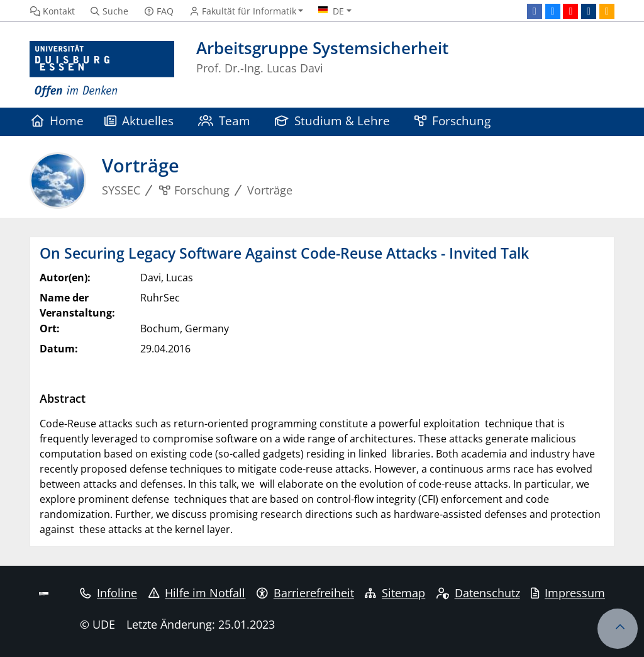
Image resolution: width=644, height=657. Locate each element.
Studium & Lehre (333, 121)
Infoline (108, 593)
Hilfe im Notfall (197, 593)
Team (225, 121)
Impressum (568, 593)
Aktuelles (139, 121)
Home (58, 121)
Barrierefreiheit (305, 593)
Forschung (453, 121)
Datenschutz (478, 593)
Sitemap (395, 593)
